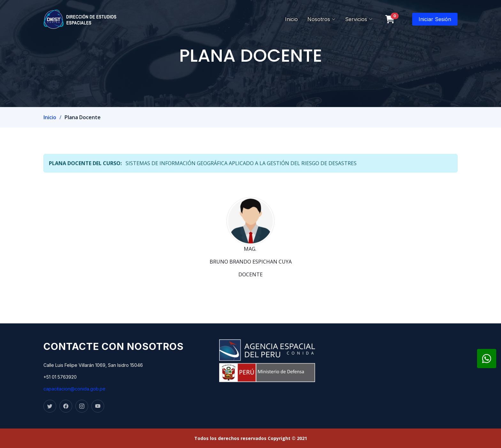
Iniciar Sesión (435, 19)
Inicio (291, 19)
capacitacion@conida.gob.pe (74, 389)
